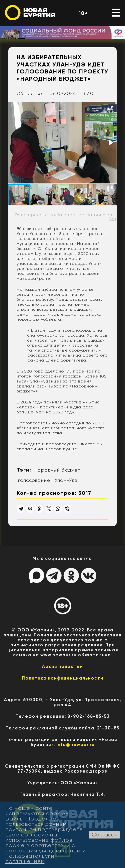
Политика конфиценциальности (63, 678)
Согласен (104, 835)
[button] (111, 108)
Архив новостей (62, 666)
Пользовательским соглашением (32, 859)
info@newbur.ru (75, 745)
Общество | (31, 93)
